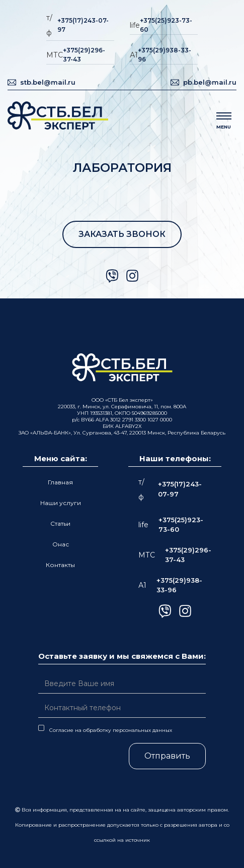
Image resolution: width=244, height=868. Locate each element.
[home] (58, 117)
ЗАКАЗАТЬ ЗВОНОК (122, 234)
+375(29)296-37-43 (84, 55)
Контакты (60, 565)
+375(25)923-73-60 (166, 25)
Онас (61, 544)
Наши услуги (61, 503)
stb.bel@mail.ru (48, 82)
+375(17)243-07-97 (83, 25)
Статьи (60, 523)
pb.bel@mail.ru (210, 82)
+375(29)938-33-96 (165, 55)
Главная (60, 482)
